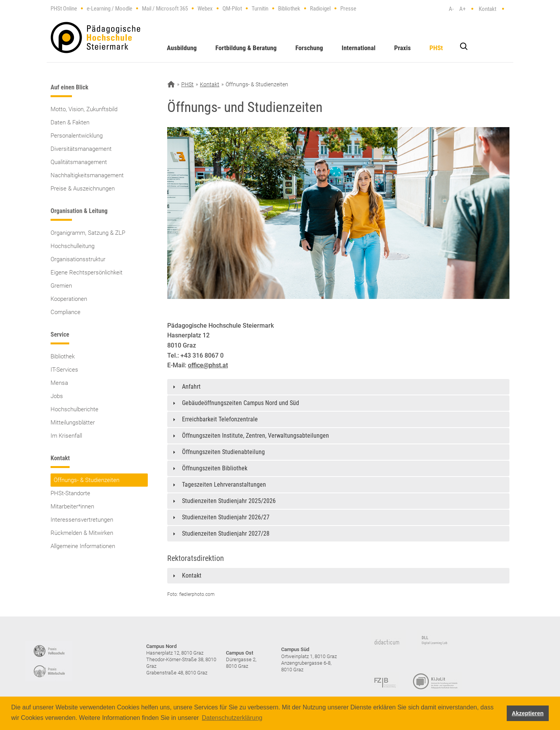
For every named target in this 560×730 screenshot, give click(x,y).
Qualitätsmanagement (79, 162)
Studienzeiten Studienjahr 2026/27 (226, 517)
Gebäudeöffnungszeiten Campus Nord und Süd (241, 403)
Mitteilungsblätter (73, 423)
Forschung (309, 48)
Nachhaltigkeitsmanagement (87, 175)
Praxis (403, 48)
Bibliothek (289, 9)
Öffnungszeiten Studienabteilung (223, 452)
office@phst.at (208, 365)
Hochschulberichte (74, 409)
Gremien (61, 286)
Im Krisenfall (66, 436)
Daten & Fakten (70, 122)
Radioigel (320, 9)
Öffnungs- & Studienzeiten (87, 480)
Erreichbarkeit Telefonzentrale (220, 419)
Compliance (66, 312)
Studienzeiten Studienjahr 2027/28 (226, 534)
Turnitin (260, 9)
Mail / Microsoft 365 (165, 9)
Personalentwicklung (77, 136)
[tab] (338, 387)
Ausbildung (182, 48)
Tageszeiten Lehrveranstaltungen (224, 485)
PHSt (436, 48)
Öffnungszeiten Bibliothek (215, 468)
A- (451, 9)
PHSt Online (64, 9)
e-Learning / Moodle (109, 9)
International (359, 48)
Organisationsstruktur (78, 259)
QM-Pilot (232, 9)
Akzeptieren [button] (528, 713)
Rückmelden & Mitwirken (82, 533)
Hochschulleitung (73, 246)
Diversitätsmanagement (81, 149)
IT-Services (64, 370)
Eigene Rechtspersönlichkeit (87, 272)
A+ (462, 9)
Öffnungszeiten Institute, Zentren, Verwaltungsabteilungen (255, 436)
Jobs (57, 396)
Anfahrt (191, 387)
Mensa (59, 383)
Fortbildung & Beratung (246, 48)
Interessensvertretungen (82, 520)
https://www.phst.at (95, 38)
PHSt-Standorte (70, 493)
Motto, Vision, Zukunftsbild (84, 109)
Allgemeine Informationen (83, 546)
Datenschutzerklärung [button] (232, 718)
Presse (348, 9)
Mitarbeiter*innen (72, 506)
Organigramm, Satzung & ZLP (88, 233)
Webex (205, 9)
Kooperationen (69, 299)
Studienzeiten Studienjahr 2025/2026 (229, 501)
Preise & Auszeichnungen (83, 189)
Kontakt (487, 9)
